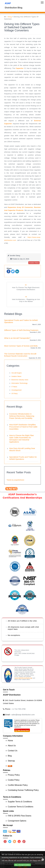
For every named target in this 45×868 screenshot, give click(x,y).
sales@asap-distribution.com (23, 715)
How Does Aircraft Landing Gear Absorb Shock (22, 449)
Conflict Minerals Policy (18, 785)
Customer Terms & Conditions (21, 807)
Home (10, 741)
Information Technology (19, 383)
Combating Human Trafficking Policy (23, 790)
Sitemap (11, 761)
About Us (12, 746)
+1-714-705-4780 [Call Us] (19, 709)
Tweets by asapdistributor (15, 480)
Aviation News (16, 376)
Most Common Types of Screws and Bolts (21, 346)
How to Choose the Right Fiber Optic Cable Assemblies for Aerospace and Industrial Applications (22, 439)
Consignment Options (17, 821)
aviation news (34, 263)
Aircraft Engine (16, 373)
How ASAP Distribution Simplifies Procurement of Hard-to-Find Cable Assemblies (23, 427)
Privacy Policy (14, 775)
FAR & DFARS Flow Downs (20, 816)
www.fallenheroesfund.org (23, 678)
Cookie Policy (14, 780)
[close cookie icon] (43, 860)
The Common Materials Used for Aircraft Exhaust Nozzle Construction (20, 355)
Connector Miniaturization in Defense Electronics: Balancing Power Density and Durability (22, 416)
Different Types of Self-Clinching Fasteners (21, 330)
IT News (14, 387)
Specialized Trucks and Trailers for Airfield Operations (21, 321)
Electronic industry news (20, 380)
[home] (5, 17)
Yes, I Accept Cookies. (22, 865)
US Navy (14, 393)
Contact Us (13, 751)
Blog (10, 17)
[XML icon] (10, 766)
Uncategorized (16, 390)
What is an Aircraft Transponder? (17, 338)
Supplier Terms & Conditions (20, 802)
